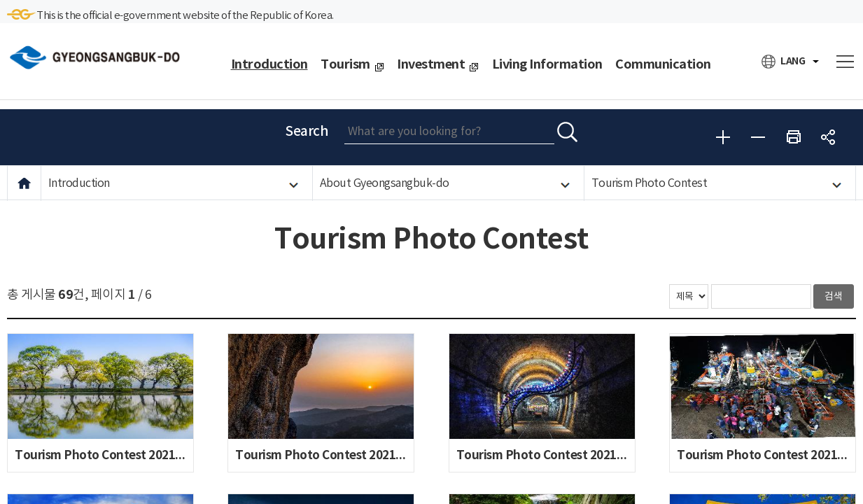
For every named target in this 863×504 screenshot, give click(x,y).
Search (307, 132)
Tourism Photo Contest (650, 183)
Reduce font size (758, 137)
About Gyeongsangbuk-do (385, 183)
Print (793, 137)
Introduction (79, 183)
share (828, 137)
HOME (24, 183)
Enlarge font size (723, 137)
